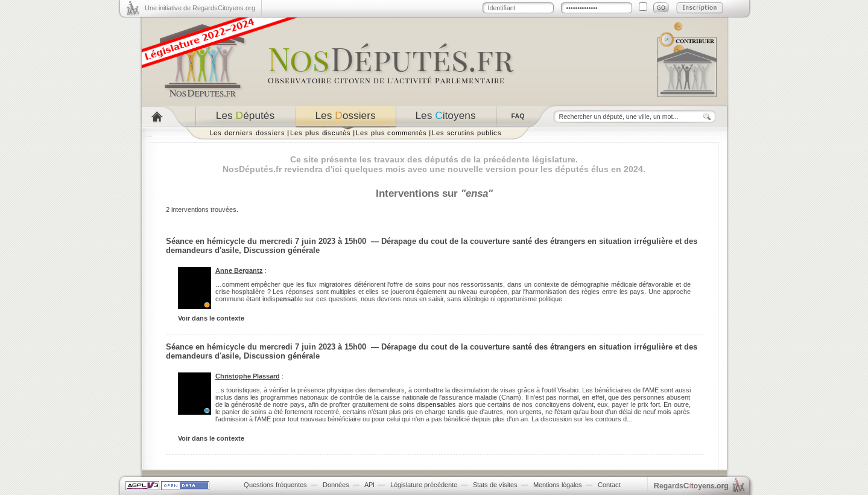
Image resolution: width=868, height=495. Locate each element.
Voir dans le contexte (211, 318)
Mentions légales (558, 485)
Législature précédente (424, 485)
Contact (609, 485)
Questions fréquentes (275, 485)
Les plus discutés (321, 133)
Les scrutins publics (467, 133)
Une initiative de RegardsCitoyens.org (200, 8)
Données (336, 485)
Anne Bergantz (239, 270)
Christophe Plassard (248, 376)
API (369, 485)
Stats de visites (495, 485)
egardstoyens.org (691, 486)
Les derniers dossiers (248, 133)
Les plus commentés (391, 133)
